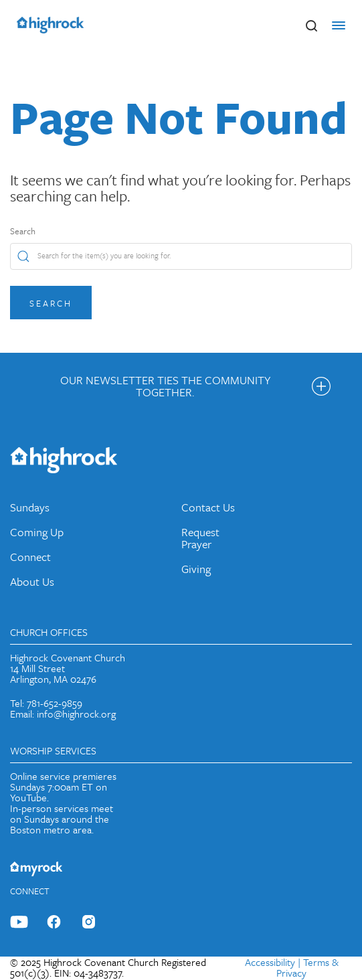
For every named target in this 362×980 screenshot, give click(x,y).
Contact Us (208, 507)
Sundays (30, 507)
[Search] (181, 256)
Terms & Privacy (307, 967)
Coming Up (37, 532)
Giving (196, 569)
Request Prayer (200, 538)
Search (23, 231)
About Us (32, 581)
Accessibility (270, 962)
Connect (30, 557)
